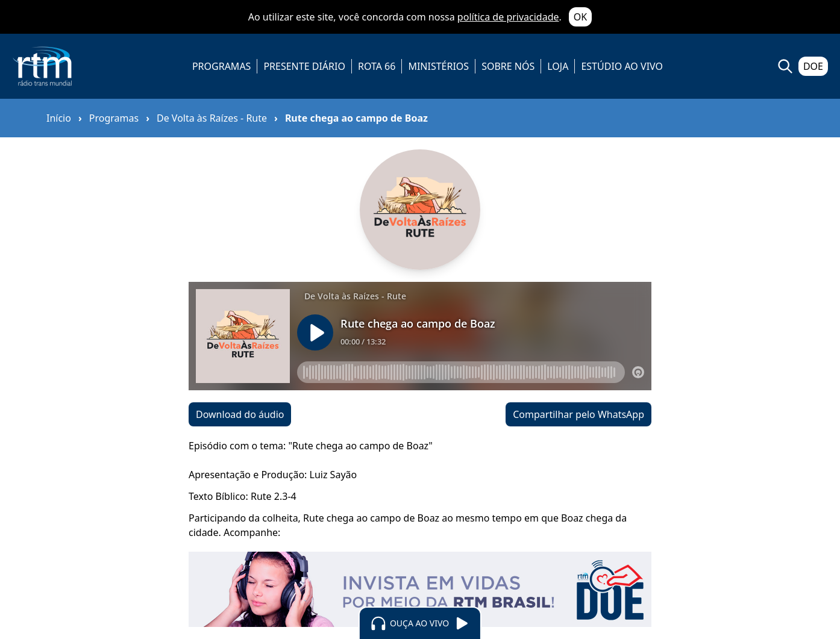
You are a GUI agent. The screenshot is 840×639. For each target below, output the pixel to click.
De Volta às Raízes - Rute (212, 118)
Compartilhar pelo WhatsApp (578, 414)
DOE (813, 66)
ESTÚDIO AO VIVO (622, 66)
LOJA (558, 66)
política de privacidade (508, 17)
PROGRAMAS (221, 66)
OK (580, 17)
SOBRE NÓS (508, 66)
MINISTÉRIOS (438, 66)
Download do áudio (240, 414)
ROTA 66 (377, 66)
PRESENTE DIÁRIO (304, 66)
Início (59, 118)
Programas (114, 118)
